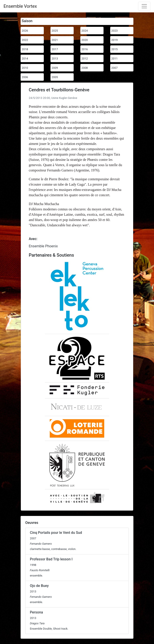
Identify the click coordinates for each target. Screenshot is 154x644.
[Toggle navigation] (144, 6)
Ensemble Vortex (20, 6)
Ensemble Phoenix (43, 246)
